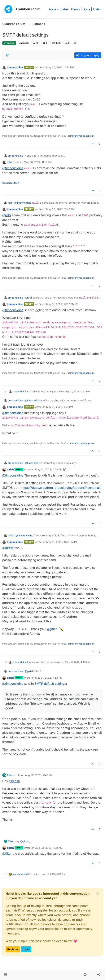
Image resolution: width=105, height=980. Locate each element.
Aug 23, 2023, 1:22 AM (49, 848)
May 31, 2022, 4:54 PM (49, 678)
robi (9, 162)
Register (13, 949)
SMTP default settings (50, 684)
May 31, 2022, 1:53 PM (60, 407)
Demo (75, 9)
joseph (16, 874)
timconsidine (15, 67)
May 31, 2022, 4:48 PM (60, 542)
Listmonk (24, 43)
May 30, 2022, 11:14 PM (60, 67)
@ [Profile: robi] (7, 215)
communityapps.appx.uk (81, 136)
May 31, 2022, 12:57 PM (60, 304)
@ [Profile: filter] (7, 854)
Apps (52, 9)
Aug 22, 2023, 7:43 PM (39, 775)
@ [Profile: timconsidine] (13, 168)
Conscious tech (11, 183)
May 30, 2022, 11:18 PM (38, 162)
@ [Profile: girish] (8, 548)
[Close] (98, 894)
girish (10, 469)
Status (64, 9)
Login (26, 949)
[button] (5, 975)
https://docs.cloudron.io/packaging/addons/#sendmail (61, 488)
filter (10, 775)
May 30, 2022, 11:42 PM (60, 209)
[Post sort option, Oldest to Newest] (7, 55)
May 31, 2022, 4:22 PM (49, 469)
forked (24, 874)
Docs (86, 9)
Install (97, 9)
